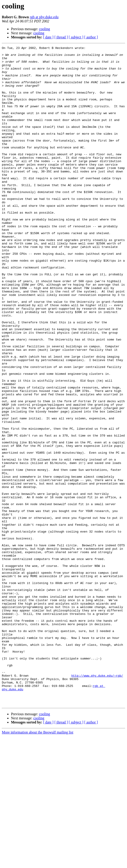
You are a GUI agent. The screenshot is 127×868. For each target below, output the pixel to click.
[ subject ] (76, 37)
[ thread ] (61, 37)
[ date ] (48, 37)
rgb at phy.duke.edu (44, 17)
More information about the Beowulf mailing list (38, 864)
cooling (45, 29)
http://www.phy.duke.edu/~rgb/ (97, 802)
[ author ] (91, 37)
